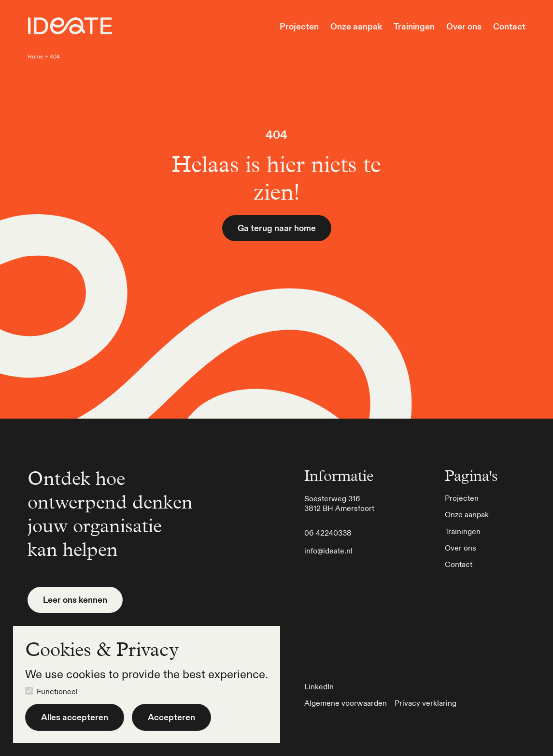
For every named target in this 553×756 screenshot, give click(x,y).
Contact (509, 27)
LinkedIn (319, 686)
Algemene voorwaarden (346, 703)
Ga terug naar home (277, 228)
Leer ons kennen (75, 600)
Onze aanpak (356, 27)
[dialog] (147, 684)
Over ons (464, 27)
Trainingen (414, 27)
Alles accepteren (75, 717)
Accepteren (171, 717)
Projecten (299, 27)
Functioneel (57, 691)
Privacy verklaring (425, 703)
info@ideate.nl (328, 551)
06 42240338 (328, 533)
